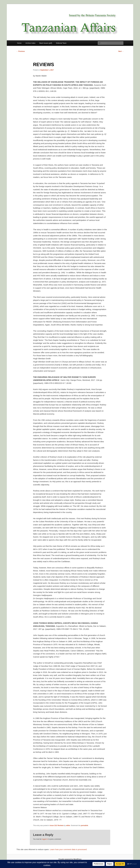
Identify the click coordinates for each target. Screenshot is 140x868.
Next (121, 51)
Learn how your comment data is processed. (68, 849)
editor (68, 825)
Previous (21, 51)
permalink (84, 825)
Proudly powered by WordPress (70, 859)
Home (19, 43)
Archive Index (30, 43)
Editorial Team (61, 43)
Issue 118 (53, 825)
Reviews (61, 825)
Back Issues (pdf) (46, 43)
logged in (45, 839)
